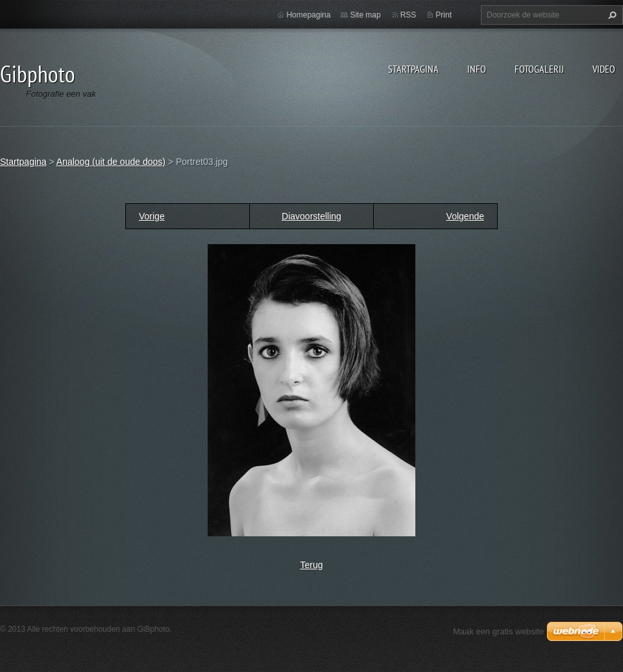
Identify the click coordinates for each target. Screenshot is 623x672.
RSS (409, 15)
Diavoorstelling (311, 216)
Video (604, 69)
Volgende (465, 216)
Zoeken (611, 15)
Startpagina (413, 69)
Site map (365, 15)
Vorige (152, 216)
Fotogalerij (539, 69)
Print (444, 15)
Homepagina (308, 15)
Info (477, 69)
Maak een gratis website (498, 631)
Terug (311, 565)
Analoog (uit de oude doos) (111, 162)
